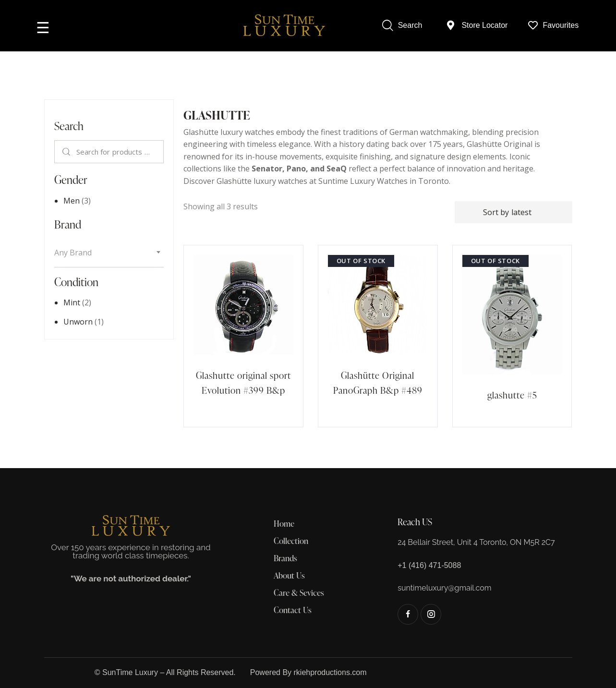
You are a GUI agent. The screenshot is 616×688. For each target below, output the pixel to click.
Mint (72, 302)
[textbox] (109, 253)
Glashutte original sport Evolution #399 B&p (243, 383)
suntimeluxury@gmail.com (444, 588)
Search (66, 152)
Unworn (78, 322)
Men (72, 201)
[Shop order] (513, 212)
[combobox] (109, 253)
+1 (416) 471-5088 (429, 565)
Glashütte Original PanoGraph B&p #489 (378, 383)
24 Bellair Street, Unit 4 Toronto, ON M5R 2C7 (476, 542)
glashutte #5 (512, 395)
